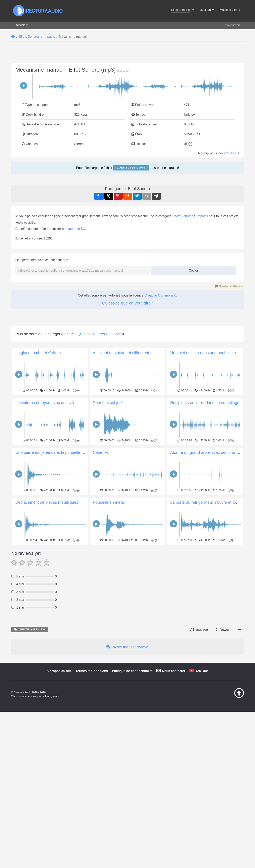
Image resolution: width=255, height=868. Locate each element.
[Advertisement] (127, 84)
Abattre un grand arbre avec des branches (207, 676)
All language (199, 853)
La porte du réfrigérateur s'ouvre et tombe (207, 726)
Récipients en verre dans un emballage (205, 626)
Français (20, 25)
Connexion (233, 25)
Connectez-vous (131, 223)
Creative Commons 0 (160, 407)
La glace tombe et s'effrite (38, 576)
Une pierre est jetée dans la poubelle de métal (56, 676)
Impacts (202, 328)
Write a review (30, 853)
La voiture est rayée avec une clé (45, 626)
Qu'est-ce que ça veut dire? (127, 415)
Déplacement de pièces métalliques (47, 726)
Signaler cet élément (229, 398)
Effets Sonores (183, 328)
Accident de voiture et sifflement (121, 576)
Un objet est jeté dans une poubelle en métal (210, 576)
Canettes (101, 676)
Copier (192, 381)
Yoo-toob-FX (233, 209)
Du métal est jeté (108, 626)
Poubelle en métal (109, 726)
